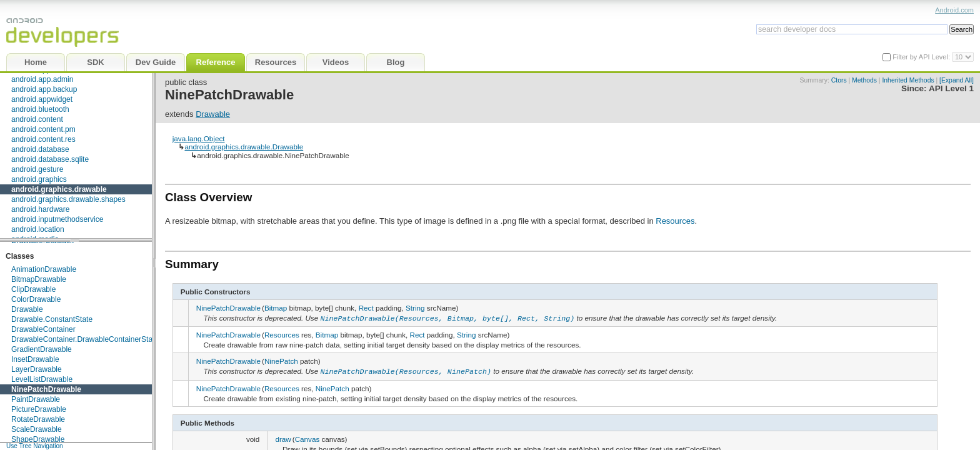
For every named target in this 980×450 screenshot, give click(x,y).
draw (283, 437)
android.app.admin (42, 79)
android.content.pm (43, 129)
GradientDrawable (42, 349)
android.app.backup (44, 89)
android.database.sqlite (50, 159)
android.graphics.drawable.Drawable (244, 147)
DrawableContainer (43, 329)
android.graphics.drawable (59, 189)
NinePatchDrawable (46, 389)
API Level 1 (951, 88)
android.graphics (39, 179)
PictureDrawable (39, 409)
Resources (675, 221)
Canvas (307, 437)
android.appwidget (42, 99)
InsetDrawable (35, 359)
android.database (40, 149)
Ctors (839, 80)
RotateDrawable (38, 419)
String (415, 308)
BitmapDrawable (39, 279)
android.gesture (37, 169)
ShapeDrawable (38, 439)
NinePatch (281, 360)
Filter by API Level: (922, 57)
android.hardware (40, 209)
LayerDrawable (37, 369)
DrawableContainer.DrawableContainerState (85, 339)
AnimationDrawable (44, 269)
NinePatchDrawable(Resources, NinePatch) (406, 370)
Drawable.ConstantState (52, 319)
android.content (37, 119)
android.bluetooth (40, 109)
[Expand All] (957, 80)
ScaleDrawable (37, 429)
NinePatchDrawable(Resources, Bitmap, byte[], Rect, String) (447, 317)
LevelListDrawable (42, 379)
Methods (864, 80)
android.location (38, 229)
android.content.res (43, 139)
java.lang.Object (199, 138)
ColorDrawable (36, 299)
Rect (366, 308)
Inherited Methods (908, 80)
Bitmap (276, 308)
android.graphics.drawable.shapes (68, 199)
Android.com (954, 10)
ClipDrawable (33, 289)
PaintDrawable (36, 399)
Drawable (27, 309)
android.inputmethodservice (57, 219)
